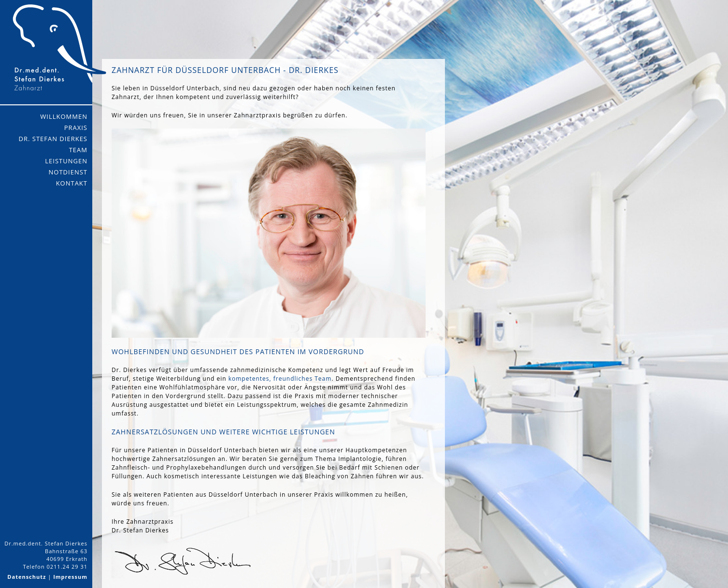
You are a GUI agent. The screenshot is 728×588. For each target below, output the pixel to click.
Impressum (70, 577)
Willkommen (64, 116)
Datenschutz (27, 577)
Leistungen (66, 161)
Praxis (76, 128)
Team (78, 150)
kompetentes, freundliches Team (280, 379)
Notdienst (68, 172)
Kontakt (72, 183)
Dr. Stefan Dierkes (53, 139)
